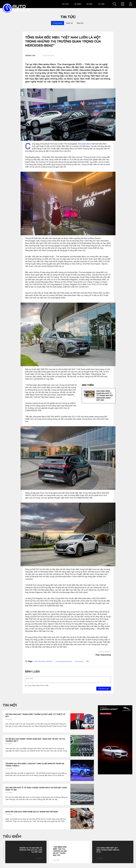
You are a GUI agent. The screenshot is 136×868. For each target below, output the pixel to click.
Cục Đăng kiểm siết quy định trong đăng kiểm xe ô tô (108, 850)
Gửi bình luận (104, 689)
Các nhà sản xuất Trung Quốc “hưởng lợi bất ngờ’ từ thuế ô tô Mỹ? (35, 715)
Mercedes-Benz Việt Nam (44, 661)
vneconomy (79, 661)
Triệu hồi (80, 23)
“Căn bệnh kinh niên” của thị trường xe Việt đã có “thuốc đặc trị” (60, 851)
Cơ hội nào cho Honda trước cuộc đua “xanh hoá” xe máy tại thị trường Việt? (35, 740)
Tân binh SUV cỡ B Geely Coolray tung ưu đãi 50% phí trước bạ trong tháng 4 (35, 765)
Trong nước (57, 23)
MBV (88, 661)
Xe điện (78, 4)
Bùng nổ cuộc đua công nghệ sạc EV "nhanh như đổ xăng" (32, 812)
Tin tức (65, 4)
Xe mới (89, 4)
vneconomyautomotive (64, 661)
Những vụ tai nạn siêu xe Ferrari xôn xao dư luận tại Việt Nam (31, 850)
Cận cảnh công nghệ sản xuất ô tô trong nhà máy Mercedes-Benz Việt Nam (105, 396)
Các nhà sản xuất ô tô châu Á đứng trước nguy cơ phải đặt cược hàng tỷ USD (36, 789)
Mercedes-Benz (85, 144)
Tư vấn (101, 4)
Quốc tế (69, 23)
